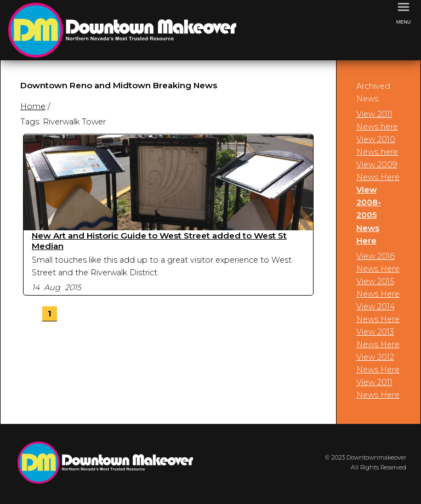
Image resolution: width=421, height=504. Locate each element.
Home (33, 106)
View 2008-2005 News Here (369, 215)
